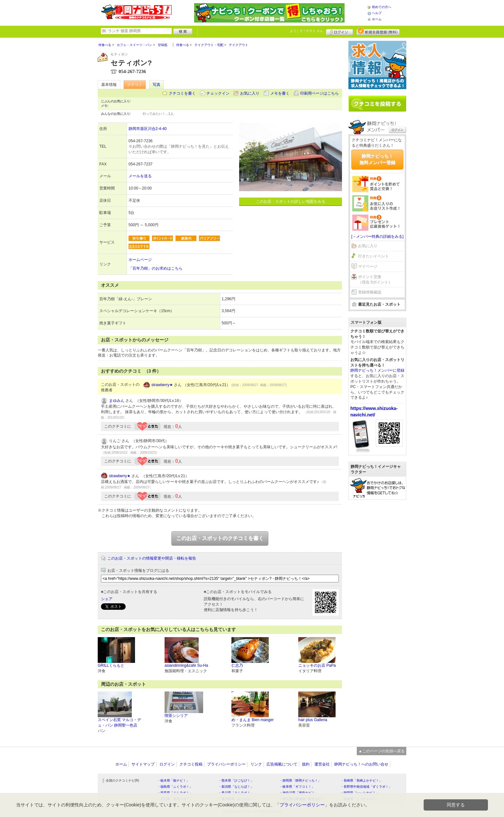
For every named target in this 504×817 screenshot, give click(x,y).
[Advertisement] (377, 603)
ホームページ (140, 260)
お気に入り (250, 93)
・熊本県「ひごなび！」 (236, 780)
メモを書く (280, 93)
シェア (107, 599)
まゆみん (117, 401)
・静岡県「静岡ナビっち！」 (300, 780)
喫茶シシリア (176, 716)
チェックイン (218, 93)
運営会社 (322, 764)
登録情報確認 (370, 292)
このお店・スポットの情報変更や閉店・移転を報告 (152, 558)
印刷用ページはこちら (319, 93)
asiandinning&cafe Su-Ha (186, 665)
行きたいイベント (373, 256)
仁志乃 (237, 665)
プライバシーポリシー (226, 764)
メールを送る (140, 176)
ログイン (340, 31)
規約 (306, 764)
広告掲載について (282, 764)
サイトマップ (143, 764)
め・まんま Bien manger (252, 720)
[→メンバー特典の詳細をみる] (378, 237)
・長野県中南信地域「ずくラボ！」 (366, 787)
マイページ (368, 266)
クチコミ (135, 85)
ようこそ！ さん (306, 31)
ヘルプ (377, 13)
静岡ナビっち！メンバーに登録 (377, 370)
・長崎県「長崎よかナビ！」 (361, 780)
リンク (256, 764)
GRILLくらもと (111, 665)
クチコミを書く (182, 93)
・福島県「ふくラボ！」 (175, 787)
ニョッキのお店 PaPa (317, 665)
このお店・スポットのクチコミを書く (220, 538)
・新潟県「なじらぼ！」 (236, 787)
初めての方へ (382, 7)
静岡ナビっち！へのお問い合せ (361, 764)
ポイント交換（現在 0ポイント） (375, 279)
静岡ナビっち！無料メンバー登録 (377, 159)
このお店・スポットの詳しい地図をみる (291, 201)
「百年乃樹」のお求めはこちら (156, 268)
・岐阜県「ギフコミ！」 (297, 787)
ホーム (377, 19)
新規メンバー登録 (378, 31)
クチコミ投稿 (191, 764)
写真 (157, 85)
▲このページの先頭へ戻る (382, 751)
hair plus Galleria (313, 720)
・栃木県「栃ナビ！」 (173, 780)
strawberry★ (162, 385)
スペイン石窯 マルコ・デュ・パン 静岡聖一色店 (119, 723)
